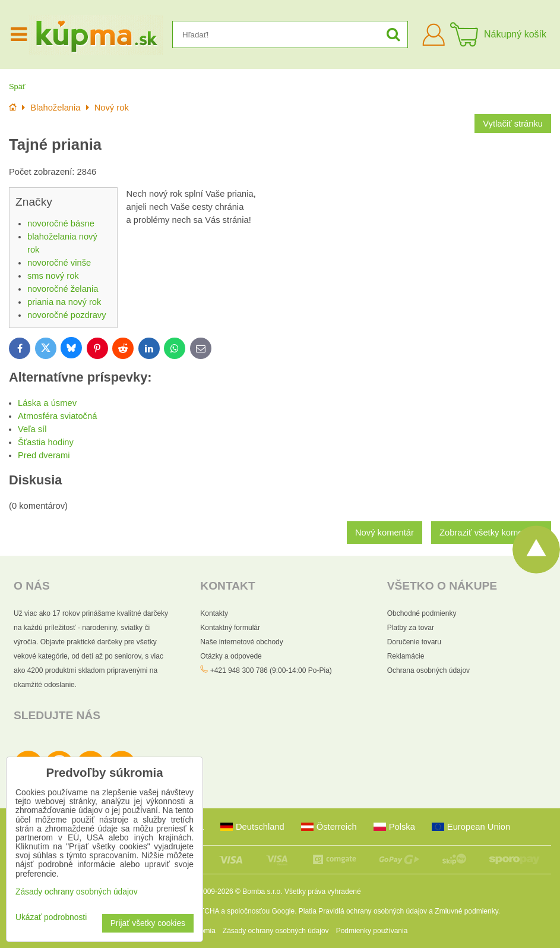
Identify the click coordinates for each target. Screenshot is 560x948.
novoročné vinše (59, 263)
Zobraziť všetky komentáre (491, 533)
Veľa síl (32, 429)
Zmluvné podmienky (466, 911)
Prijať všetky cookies (148, 923)
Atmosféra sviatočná (57, 416)
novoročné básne (61, 223)
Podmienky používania (372, 931)
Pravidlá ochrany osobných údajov (373, 911)
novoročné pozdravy (67, 315)
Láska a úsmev (47, 403)
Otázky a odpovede (231, 656)
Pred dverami (44, 455)
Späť (17, 86)
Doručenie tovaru (414, 642)
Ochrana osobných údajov (428, 670)
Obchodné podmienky (422, 613)
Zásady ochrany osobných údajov (276, 931)
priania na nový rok (64, 302)
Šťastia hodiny (46, 442)
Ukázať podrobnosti (51, 917)
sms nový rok (53, 276)
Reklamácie (406, 656)
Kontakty (214, 613)
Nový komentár (385, 533)
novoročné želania (63, 289)
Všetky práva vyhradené (323, 892)
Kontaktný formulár (230, 628)
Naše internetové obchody (241, 642)
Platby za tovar (411, 628)
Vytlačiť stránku (513, 124)
